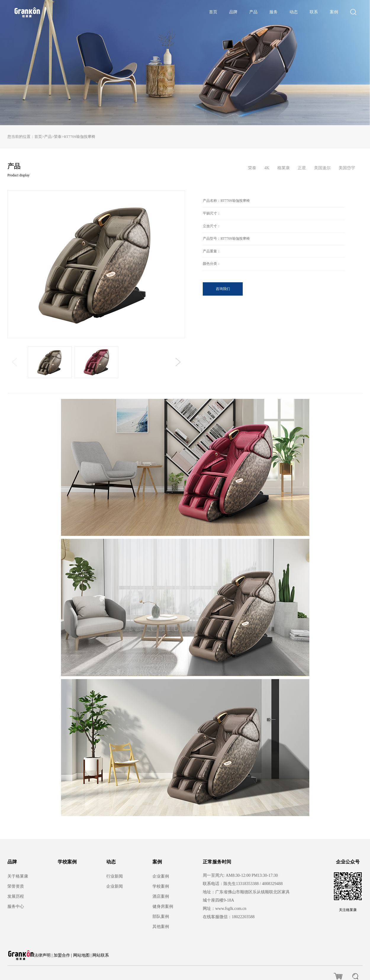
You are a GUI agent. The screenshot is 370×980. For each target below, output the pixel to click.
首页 (213, 12)
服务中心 (16, 906)
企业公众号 (348, 862)
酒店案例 (161, 896)
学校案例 (67, 862)
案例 (334, 12)
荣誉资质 (16, 886)
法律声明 (42, 955)
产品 (253, 12)
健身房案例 (163, 906)
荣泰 (58, 137)
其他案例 (161, 927)
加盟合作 (62, 955)
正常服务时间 (217, 862)
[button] (178, 362)
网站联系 (101, 955)
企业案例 (161, 876)
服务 (274, 12)
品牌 (233, 12)
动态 (294, 12)
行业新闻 (115, 876)
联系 (314, 12)
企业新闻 (115, 886)
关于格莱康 (18, 876)
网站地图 (81, 955)
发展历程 (16, 896)
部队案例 (161, 917)
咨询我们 (223, 289)
